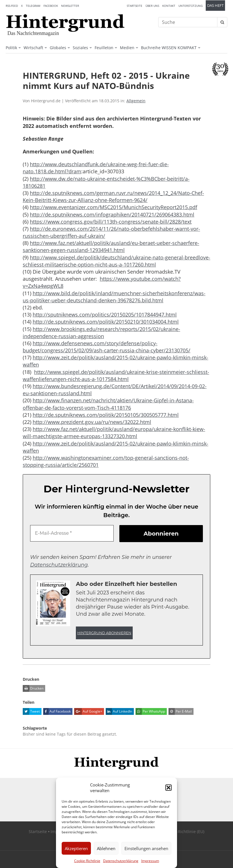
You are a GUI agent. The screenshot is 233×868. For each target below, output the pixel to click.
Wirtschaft (33, 48)
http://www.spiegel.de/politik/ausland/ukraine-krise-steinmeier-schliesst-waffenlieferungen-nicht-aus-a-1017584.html (116, 375)
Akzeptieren (76, 848)
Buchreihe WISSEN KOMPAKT (169, 48)
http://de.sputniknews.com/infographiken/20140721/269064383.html (112, 215)
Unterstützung (191, 6)
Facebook (51, 6)
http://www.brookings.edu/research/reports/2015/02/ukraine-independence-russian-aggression (101, 333)
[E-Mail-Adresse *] (72, 533)
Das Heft (215, 6)
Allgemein (136, 101)
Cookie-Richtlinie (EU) (184, 831)
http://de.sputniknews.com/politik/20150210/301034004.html (106, 322)
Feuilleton (104, 48)
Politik (11, 48)
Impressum (150, 861)
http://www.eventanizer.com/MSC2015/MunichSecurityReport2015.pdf (114, 207)
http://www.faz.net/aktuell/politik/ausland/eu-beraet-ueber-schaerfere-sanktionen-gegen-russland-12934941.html (111, 246)
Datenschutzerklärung (121, 861)
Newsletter (70, 6)
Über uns (152, 6)
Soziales (80, 48)
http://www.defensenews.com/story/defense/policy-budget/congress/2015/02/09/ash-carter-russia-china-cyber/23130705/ (107, 347)
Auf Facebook (57, 711)
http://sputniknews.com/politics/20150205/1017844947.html (105, 315)
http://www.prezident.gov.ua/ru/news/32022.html (92, 422)
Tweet (31, 711)
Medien (127, 48)
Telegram (33, 6)
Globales (58, 48)
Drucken (33, 688)
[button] (168, 788)
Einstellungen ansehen (146, 848)
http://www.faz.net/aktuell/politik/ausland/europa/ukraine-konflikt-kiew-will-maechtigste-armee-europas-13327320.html (114, 433)
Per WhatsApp (150, 711)
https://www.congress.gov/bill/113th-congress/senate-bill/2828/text (111, 222)
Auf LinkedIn (119, 711)
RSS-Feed (12, 6)
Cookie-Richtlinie (87, 861)
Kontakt (169, 6)
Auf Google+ (88, 711)
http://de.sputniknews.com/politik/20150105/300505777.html (106, 415)
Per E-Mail (180, 711)
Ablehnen (106, 848)
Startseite (135, 6)
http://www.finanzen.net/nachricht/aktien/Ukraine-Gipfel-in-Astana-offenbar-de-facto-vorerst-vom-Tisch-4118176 (108, 404)
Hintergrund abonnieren (104, 633)
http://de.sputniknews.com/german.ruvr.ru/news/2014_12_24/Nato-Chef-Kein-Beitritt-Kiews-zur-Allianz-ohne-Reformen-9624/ (113, 196)
